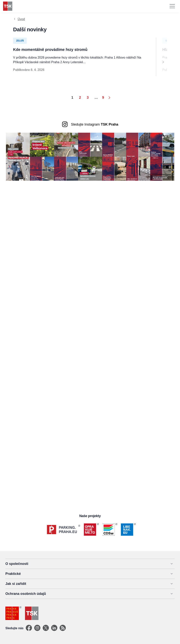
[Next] (163, 62)
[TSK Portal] (63, 628)
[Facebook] (29, 628)
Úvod (21, 19)
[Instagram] (37, 628)
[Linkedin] (54, 628)
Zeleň (20, 41)
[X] (46, 628)
